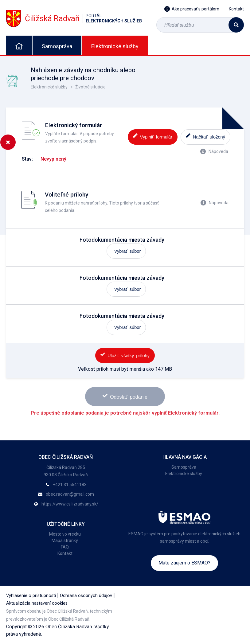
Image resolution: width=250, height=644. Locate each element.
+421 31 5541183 (70, 485)
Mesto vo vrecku (65, 534)
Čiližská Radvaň (74, 18)
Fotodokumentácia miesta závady (122, 240)
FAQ (65, 547)
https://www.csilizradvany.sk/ (70, 504)
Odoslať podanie (125, 396)
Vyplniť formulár (153, 136)
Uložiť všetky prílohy (125, 355)
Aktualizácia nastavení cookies (37, 603)
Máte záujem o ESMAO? (184, 563)
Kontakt (236, 9)
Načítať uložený (205, 136)
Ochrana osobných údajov (86, 596)
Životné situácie (90, 87)
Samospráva (57, 46)
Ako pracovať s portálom (192, 9)
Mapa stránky (65, 541)
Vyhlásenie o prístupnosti (31, 596)
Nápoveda (214, 151)
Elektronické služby (115, 46)
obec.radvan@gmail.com (70, 494)
